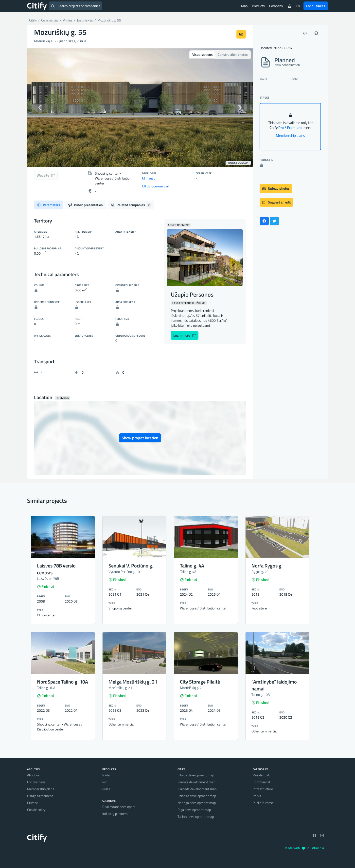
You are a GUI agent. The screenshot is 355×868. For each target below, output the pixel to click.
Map (244, 6)
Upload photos (276, 188)
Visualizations (203, 54)
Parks (257, 796)
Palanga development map (197, 796)
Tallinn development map (196, 817)
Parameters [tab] (49, 205)
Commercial (261, 782)
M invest (148, 178)
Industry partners (115, 814)
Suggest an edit (276, 202)
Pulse (106, 789)
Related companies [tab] (131, 205)
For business (316, 6)
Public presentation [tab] (85, 205)
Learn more (185, 335)
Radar (107, 775)
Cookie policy (36, 810)
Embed (63, 398)
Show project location (140, 438)
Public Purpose (263, 803)
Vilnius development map (196, 775)
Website (46, 175)
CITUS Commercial (155, 186)
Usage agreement (40, 796)
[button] (44, 108)
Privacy (32, 803)
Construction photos (233, 54)
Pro (105, 782)
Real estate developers (119, 807)
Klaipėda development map (197, 789)
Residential (261, 775)
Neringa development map (197, 803)
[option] (140, 108)
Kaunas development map (196, 782)
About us (33, 775)
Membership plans (290, 135)
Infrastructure (263, 789)
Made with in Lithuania (304, 848)
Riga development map (194, 810)
